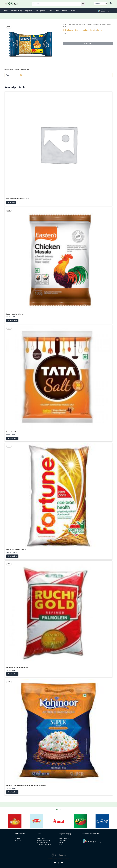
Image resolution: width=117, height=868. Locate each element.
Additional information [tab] (12, 69)
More (72, 11)
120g (22, 75)
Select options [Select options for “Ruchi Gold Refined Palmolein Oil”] (12, 674)
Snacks (99, 30)
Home (6, 11)
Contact (65, 11)
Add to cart (88, 43)
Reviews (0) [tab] (25, 69)
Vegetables (29, 11)
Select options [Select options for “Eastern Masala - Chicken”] (12, 320)
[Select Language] (101, 4)
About (57, 11)
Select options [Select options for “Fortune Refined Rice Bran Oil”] (12, 556)
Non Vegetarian (41, 11)
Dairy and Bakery (17, 11)
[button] (55, 27)
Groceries (71, 25)
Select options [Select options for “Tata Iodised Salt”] (12, 438)
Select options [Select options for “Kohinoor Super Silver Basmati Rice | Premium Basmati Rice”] (12, 792)
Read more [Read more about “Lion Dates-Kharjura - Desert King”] (11, 203)
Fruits (50, 11)
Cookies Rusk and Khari (94, 25)
